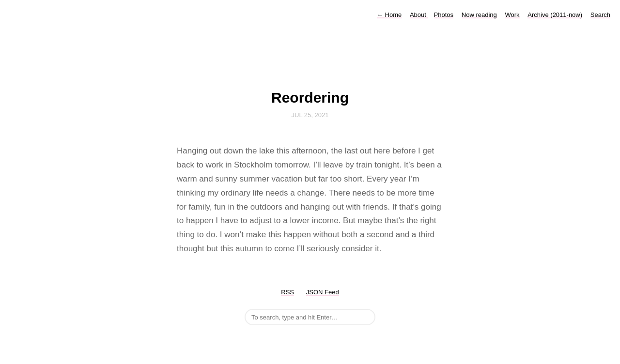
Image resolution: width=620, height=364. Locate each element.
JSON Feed (323, 292)
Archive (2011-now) (555, 15)
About (419, 15)
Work (512, 15)
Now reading (479, 15)
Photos (444, 15)
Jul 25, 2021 (310, 115)
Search (600, 15)
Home (389, 15)
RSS (287, 292)
